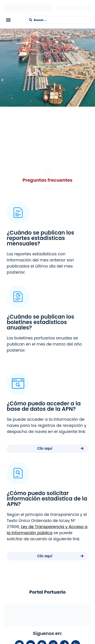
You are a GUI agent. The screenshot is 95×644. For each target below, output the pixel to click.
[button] (8, 20)
